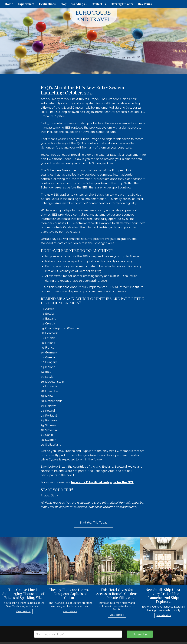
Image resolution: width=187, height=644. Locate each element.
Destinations (47, 4)
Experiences (26, 4)
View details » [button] (23, 612)
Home (9, 4)
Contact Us (99, 4)
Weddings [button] (79, 4)
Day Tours (145, 4)
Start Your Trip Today (93, 523)
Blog (63, 4)
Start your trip (140, 634)
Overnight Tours (122, 4)
